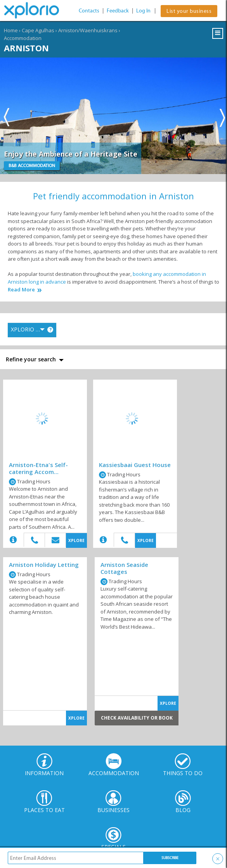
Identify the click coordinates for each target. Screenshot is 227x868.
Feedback (118, 11)
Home (11, 30)
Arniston (26, 48)
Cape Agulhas (38, 30)
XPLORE (76, 540)
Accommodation (23, 38)
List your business (189, 11)
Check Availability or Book (137, 718)
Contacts (89, 11)
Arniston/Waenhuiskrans (88, 30)
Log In (143, 11)
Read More (21, 290)
